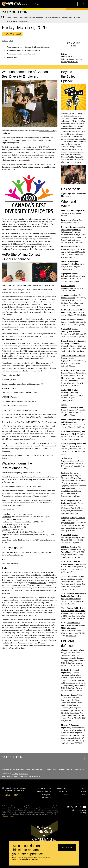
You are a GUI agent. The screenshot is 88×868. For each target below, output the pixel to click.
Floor (74, 604)
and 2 (68, 604)
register (69, 496)
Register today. (71, 636)
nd (71, 604)
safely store (19, 630)
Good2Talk (6, 530)
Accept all (67, 847)
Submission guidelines (10, 776)
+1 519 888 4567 (11, 795)
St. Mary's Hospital (9, 527)
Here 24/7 (5, 519)
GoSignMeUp (68, 269)
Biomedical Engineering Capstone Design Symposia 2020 (73, 422)
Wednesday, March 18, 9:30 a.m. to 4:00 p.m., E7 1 (73, 601)
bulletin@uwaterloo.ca (69, 62)
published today (50, 164)
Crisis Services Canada (10, 532)
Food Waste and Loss (21, 643)
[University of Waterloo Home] (11, 4)
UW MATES (7, 517)
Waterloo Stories (48, 285)
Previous (5, 41)
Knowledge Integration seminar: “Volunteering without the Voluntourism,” (74, 230)
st (65, 604)
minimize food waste (38, 583)
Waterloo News (36, 472)
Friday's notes (12, 57)
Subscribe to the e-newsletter (30, 776)
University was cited (13, 147)
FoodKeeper (33, 630)
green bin (25, 627)
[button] (68, 4)
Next (11, 41)
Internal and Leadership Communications (42, 769)
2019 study (27, 572)
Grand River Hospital (10, 524)
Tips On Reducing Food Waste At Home (28, 645)
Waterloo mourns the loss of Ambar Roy (22, 54)
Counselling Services (10, 514)
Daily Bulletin (12, 757)
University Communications (73, 769)
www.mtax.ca (70, 257)
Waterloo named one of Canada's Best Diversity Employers (29, 47)
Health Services (8, 522)
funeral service (9, 496)
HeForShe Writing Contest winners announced (24, 50)
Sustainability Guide (17, 648)
